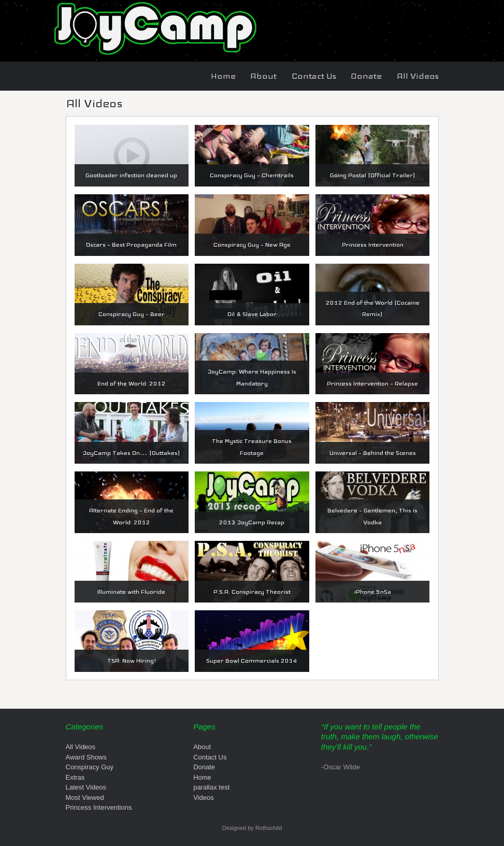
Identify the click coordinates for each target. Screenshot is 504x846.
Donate (366, 76)
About (263, 76)
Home (223, 76)
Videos (204, 798)
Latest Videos (86, 787)
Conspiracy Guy (90, 767)
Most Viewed (85, 798)
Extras (75, 777)
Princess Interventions (99, 807)
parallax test (211, 787)
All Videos (418, 76)
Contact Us (314, 76)
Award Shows (86, 757)
